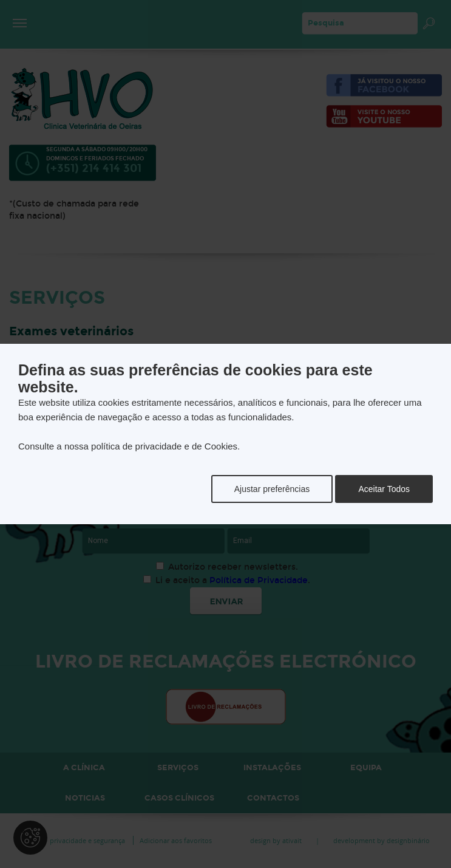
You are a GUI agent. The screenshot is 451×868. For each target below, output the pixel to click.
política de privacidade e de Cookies (164, 446)
